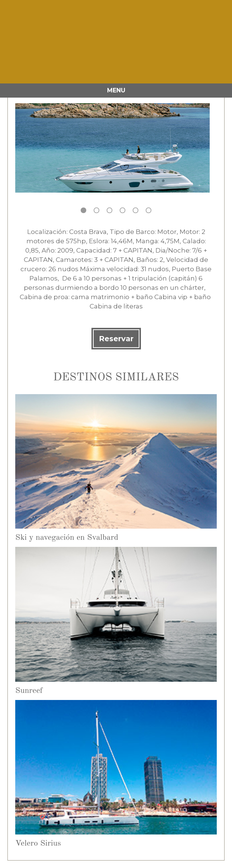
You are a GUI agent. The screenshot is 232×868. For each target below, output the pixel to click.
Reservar (116, 339)
